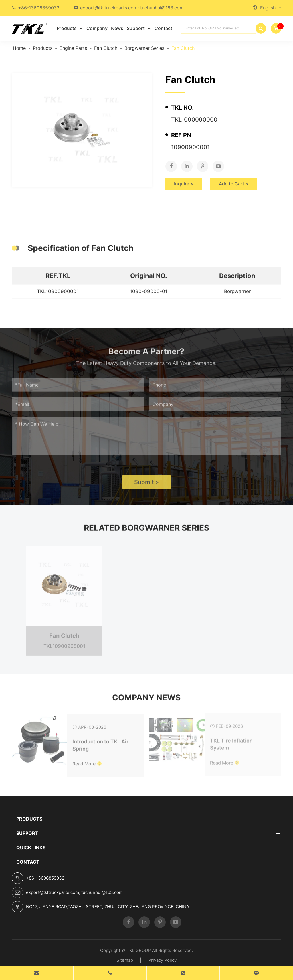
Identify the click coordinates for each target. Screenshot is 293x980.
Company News (146, 700)
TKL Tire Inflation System (231, 741)
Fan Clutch (106, 48)
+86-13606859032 (39, 8)
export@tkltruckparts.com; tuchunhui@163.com (132, 8)
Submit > (146, 484)
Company (97, 28)
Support (139, 28)
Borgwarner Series (144, 48)
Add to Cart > (234, 184)
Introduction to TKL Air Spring (100, 742)
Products (70, 28)
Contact (163, 28)
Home (19, 48)
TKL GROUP (139, 950)
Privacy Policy (162, 960)
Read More (87, 761)
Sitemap (125, 960)
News (117, 28)
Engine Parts (73, 48)
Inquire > (184, 184)
